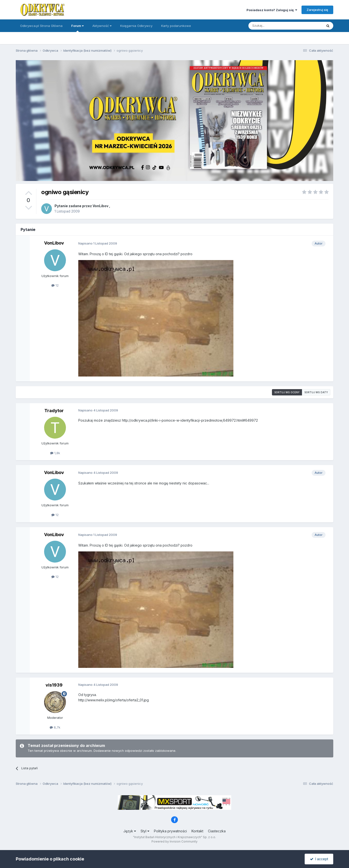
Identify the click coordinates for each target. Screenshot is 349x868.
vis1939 (54, 685)
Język (130, 831)
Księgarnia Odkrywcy (136, 26)
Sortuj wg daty (316, 392)
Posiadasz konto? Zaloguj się (272, 10)
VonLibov (100, 206)
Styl (145, 831)
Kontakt (197, 831)
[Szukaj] (274, 26)
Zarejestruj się (317, 10)
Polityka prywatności (170, 831)
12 (55, 285)
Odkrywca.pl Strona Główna (41, 26)
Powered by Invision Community (174, 841)
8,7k (55, 727)
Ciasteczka (217, 831)
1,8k (55, 453)
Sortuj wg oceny (287, 392)
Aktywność (102, 26)
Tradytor (54, 411)
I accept (319, 859)
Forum (77, 28)
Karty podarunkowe (176, 26)
